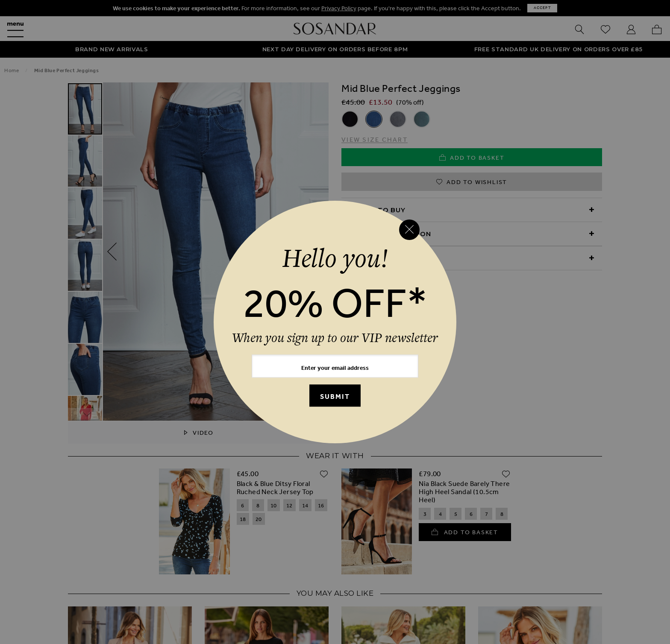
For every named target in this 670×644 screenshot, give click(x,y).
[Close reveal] (409, 230)
